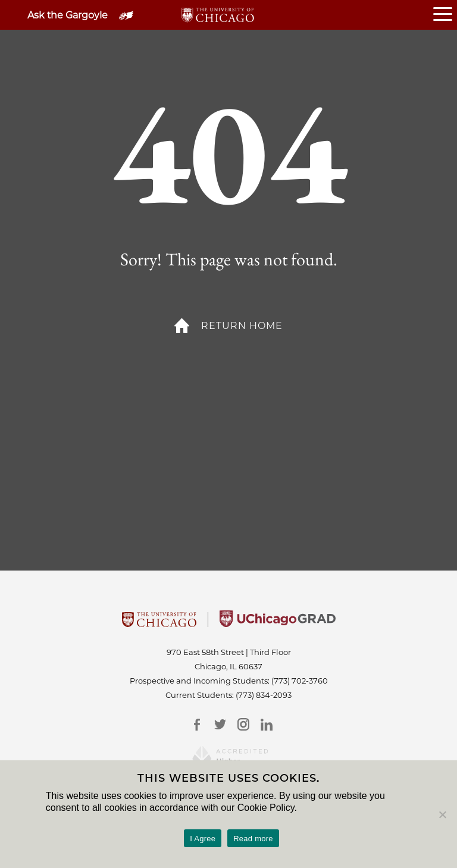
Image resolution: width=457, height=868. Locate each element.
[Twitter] (220, 724)
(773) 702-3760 (300, 681)
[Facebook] (197, 724)
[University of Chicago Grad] (278, 623)
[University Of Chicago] (159, 623)
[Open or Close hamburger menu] (445, 15)
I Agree (203, 839)
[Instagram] (243, 724)
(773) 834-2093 (264, 695)
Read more (253, 839)
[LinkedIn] (266, 724)
